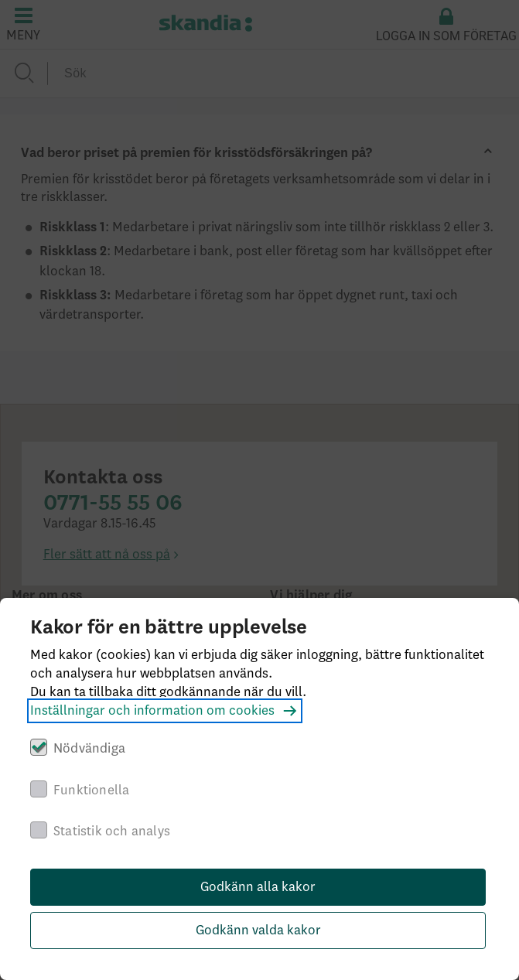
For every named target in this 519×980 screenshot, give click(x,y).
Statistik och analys (112, 831)
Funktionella (91, 790)
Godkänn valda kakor (258, 930)
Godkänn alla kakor (258, 887)
